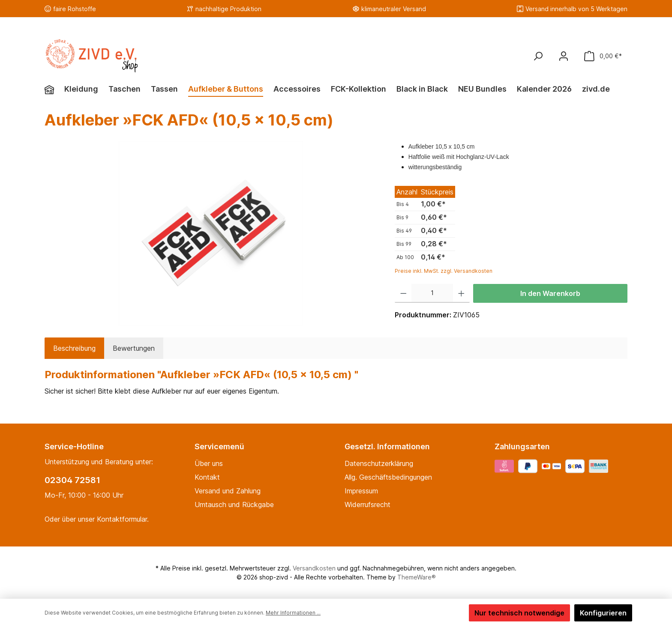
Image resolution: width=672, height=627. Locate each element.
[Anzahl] (432, 293)
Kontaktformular (122, 519)
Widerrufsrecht (367, 505)
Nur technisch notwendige (519, 613)
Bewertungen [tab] (134, 348)
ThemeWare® (417, 577)
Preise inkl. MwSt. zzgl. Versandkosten (444, 271)
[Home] (54, 90)
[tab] (74, 348)
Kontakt (207, 477)
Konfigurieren (603, 613)
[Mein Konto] (564, 56)
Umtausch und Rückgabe (234, 505)
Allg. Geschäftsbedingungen (388, 477)
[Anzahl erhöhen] (461, 293)
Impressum (361, 491)
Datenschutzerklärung (379, 463)
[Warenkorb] (603, 56)
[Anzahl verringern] (403, 293)
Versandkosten (314, 568)
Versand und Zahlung (228, 491)
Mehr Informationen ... (293, 613)
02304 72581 (72, 480)
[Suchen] (538, 56)
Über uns (209, 463)
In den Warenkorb (550, 293)
